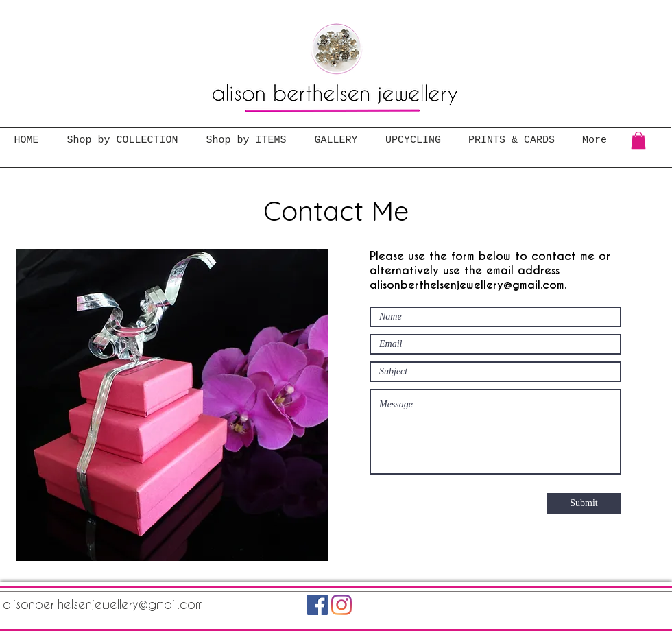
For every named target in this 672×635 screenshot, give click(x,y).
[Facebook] (317, 605)
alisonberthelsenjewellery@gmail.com (467, 285)
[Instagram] (341, 605)
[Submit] (584, 503)
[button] (638, 141)
